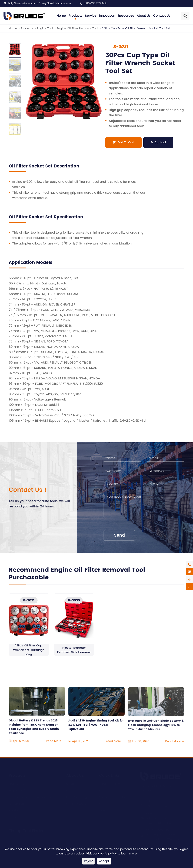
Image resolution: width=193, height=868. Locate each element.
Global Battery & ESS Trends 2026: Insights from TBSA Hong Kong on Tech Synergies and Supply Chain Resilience (34, 730)
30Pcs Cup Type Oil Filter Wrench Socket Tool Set (136, 28)
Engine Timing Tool (22, 790)
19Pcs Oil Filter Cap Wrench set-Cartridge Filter (29, 653)
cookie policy (107, 854)
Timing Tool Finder (26, 830)
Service (91, 16)
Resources (126, 16)
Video (103, 803)
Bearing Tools (18, 810)
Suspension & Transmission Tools (32, 797)
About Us (144, 16)
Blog (102, 790)
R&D (69, 790)
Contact (158, 142)
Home (61, 16)
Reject (88, 861)
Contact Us (162, 16)
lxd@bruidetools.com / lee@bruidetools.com (39, 4)
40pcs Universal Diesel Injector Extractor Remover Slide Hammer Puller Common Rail (74, 653)
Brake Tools (17, 817)
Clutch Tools (17, 803)
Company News (110, 783)
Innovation (107, 16)
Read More (55, 745)
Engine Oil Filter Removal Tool (77, 28)
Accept (104, 861)
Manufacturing (77, 797)
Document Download (114, 797)
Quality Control (77, 803)
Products (75, 16)
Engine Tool (45, 28)
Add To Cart (123, 142)
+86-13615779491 (96, 4)
